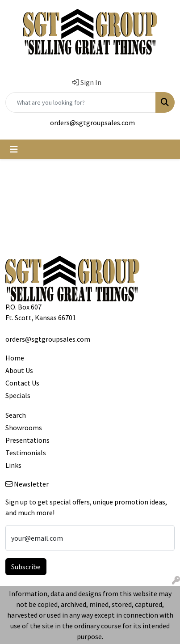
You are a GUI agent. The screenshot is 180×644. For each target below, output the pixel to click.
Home (15, 358)
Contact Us (22, 383)
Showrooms (24, 428)
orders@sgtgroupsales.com (92, 123)
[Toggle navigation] (14, 149)
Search (16, 415)
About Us (19, 370)
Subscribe (26, 567)
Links (13, 465)
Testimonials (26, 453)
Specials (18, 395)
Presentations (27, 440)
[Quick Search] (81, 102)
